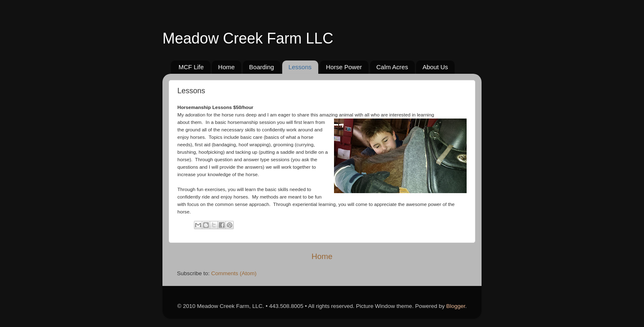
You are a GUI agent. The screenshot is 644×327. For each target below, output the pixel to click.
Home (226, 67)
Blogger (456, 306)
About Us (435, 67)
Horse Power (344, 67)
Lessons (300, 67)
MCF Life (191, 67)
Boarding (261, 67)
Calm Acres (392, 67)
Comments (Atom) (234, 273)
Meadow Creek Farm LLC (248, 38)
